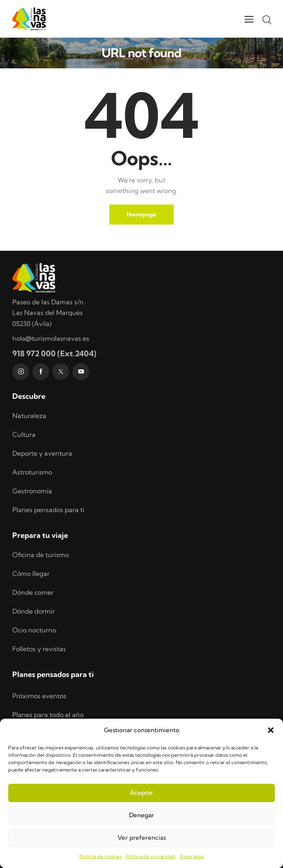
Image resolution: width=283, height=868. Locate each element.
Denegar (141, 815)
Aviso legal (192, 856)
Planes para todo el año (48, 715)
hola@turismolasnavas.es (51, 338)
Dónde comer (33, 592)
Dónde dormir (34, 611)
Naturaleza (29, 416)
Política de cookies (101, 856)
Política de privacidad (151, 856)
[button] (271, 730)
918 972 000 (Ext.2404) (54, 353)
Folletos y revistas (39, 649)
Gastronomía (32, 491)
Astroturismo (32, 472)
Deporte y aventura (42, 453)
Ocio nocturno (34, 630)
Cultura (24, 434)
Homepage (141, 214)
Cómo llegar (31, 573)
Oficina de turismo (41, 555)
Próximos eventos (39, 696)
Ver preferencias (142, 838)
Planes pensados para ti (48, 510)
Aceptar (141, 793)
